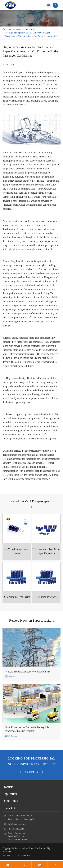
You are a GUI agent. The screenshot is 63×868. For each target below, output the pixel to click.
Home (9, 30)
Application (10, 794)
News (18, 30)
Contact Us (31, 772)
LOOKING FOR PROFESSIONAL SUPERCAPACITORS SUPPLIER (31, 761)
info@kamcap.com (16, 824)
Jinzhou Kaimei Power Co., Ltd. (29, 848)
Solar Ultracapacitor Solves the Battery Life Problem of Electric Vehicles (27, 729)
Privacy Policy (23, 856)
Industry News (31, 30)
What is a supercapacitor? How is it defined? (28, 672)
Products (8, 787)
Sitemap (6, 856)
